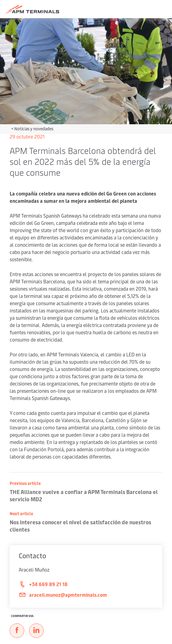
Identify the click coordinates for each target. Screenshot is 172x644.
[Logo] (33, 9)
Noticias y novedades (34, 129)
